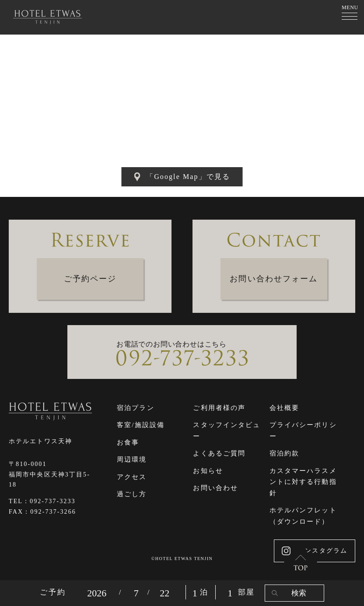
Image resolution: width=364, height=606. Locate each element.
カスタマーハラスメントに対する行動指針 (303, 482)
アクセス (132, 477)
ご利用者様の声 (219, 408)
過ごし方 (132, 494)
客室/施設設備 (141, 425)
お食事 (128, 442)
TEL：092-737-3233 (42, 501)
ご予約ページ (90, 279)
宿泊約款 (284, 453)
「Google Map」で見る (182, 177)
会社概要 (284, 408)
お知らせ (208, 471)
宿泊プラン (136, 408)
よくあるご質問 (219, 453)
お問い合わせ (215, 488)
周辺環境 (132, 459)
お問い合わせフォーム (274, 279)
